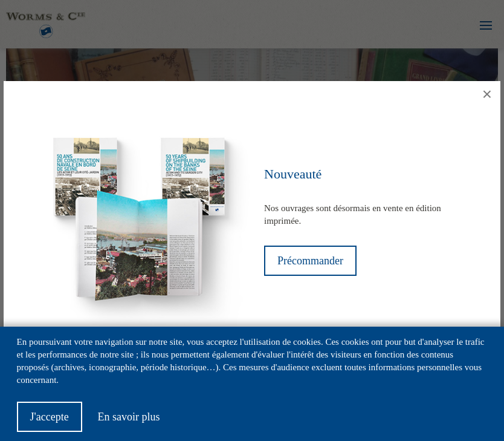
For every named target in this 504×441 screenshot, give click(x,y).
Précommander (310, 261)
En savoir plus (128, 423)
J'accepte (50, 423)
